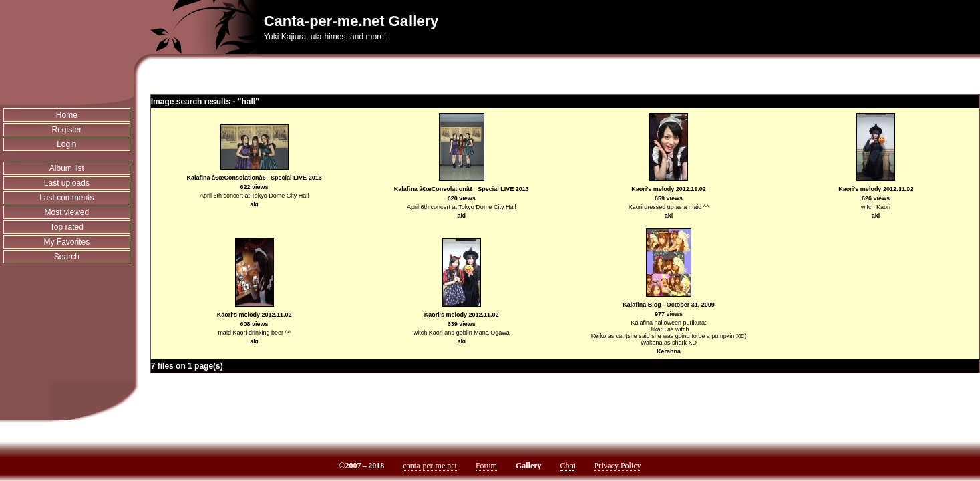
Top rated (67, 227)
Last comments (66, 198)
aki (254, 204)
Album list (67, 168)
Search (67, 257)
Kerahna (669, 351)
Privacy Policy (617, 466)
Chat (568, 466)
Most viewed (67, 212)
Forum (486, 466)
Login (66, 144)
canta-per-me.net (430, 466)
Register (67, 130)
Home (67, 115)
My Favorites (67, 242)
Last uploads (67, 183)
